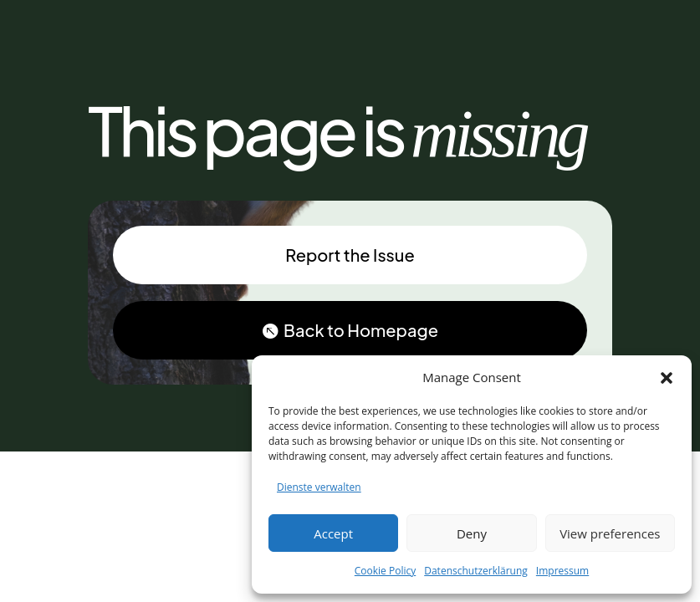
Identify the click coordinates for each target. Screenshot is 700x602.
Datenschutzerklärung (476, 571)
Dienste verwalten (319, 487)
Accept (333, 533)
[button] (667, 378)
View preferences (610, 533)
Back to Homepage (361, 330)
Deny (472, 533)
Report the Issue (350, 255)
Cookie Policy (385, 571)
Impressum (562, 571)
